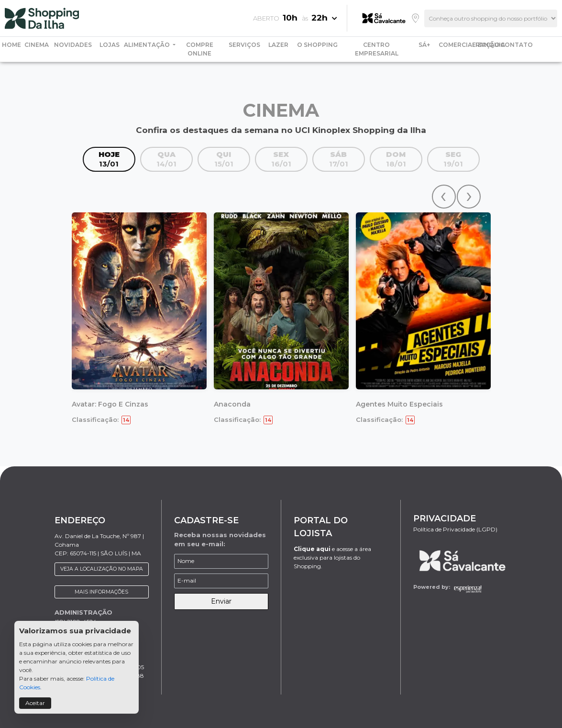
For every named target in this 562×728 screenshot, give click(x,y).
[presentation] (444, 197)
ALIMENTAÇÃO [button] (148, 45)
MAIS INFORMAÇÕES (101, 592)
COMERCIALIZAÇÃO (469, 45)
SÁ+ (424, 45)
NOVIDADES (73, 45)
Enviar (221, 601)
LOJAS (110, 45)
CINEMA (37, 45)
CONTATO (517, 45)
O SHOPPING (317, 45)
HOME (11, 45)
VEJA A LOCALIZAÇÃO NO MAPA (102, 569)
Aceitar (35, 703)
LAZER (278, 45)
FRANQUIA (489, 45)
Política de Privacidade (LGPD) (455, 529)
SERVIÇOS (244, 45)
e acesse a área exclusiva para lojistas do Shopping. (332, 557)
